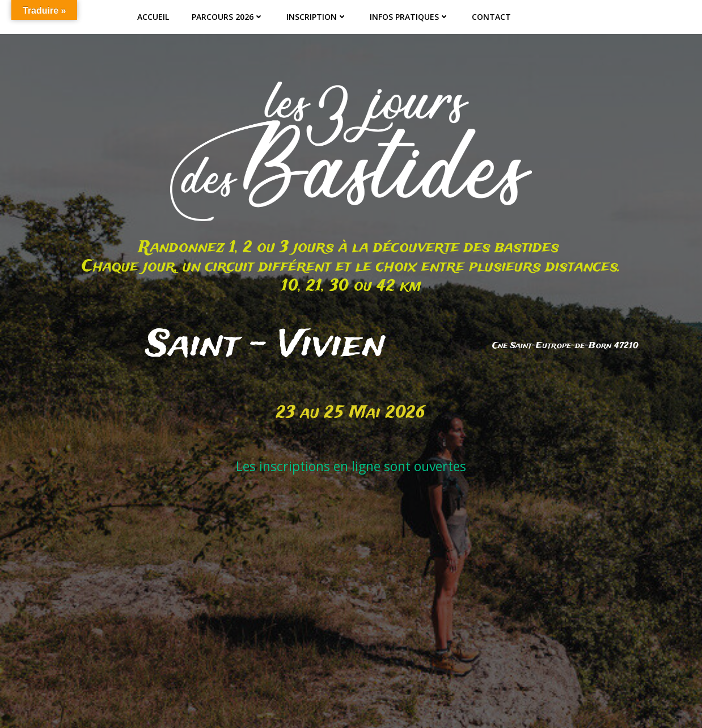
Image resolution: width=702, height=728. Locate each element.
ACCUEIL (153, 17)
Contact (491, 17)
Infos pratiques (409, 17)
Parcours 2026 (228, 17)
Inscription (317, 17)
